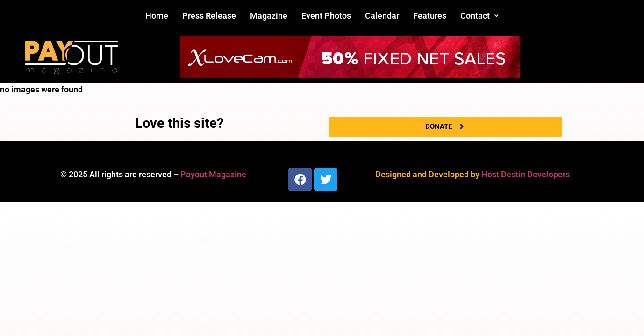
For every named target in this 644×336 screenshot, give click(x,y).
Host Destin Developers (526, 174)
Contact (479, 16)
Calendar (382, 16)
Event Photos (326, 16)
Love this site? (179, 123)
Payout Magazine (213, 174)
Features (430, 16)
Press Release (209, 16)
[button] (479, 16)
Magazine (269, 16)
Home (157, 16)
